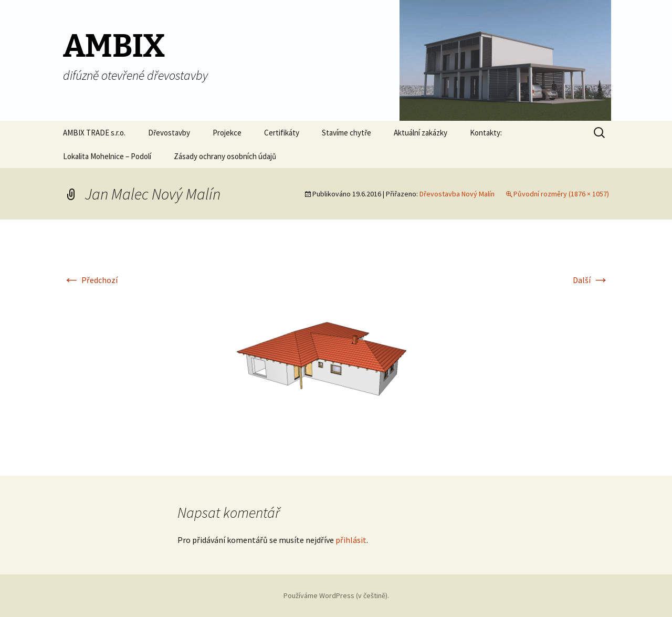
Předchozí (90, 280)
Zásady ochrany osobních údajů (225, 156)
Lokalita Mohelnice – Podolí (107, 156)
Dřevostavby (169, 133)
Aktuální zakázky (421, 133)
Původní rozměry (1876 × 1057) (561, 194)
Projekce (227, 133)
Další (591, 280)
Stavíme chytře (346, 133)
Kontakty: (486, 133)
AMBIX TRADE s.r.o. (94, 133)
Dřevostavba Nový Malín (457, 194)
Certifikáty (282, 133)
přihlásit (351, 540)
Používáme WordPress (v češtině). (336, 595)
